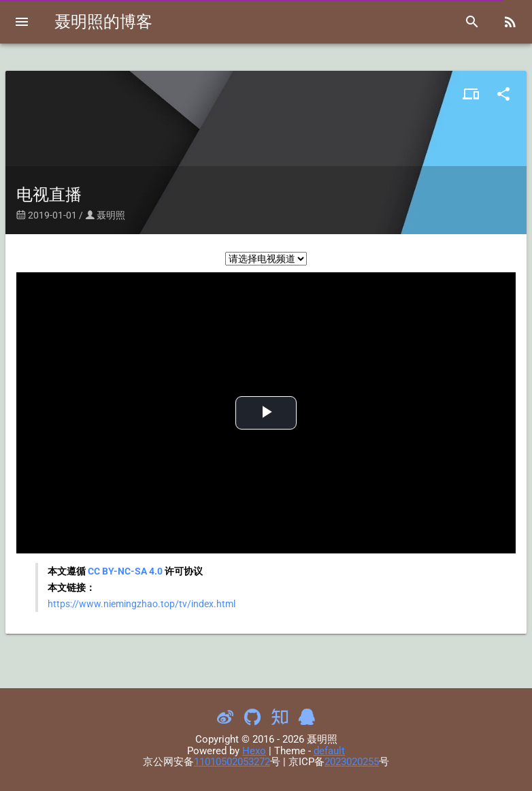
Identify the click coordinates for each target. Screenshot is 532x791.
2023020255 (352, 762)
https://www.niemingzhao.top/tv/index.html (142, 604)
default (329, 751)
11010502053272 (232, 762)
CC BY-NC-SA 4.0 (125, 571)
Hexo (254, 751)
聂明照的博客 (103, 22)
